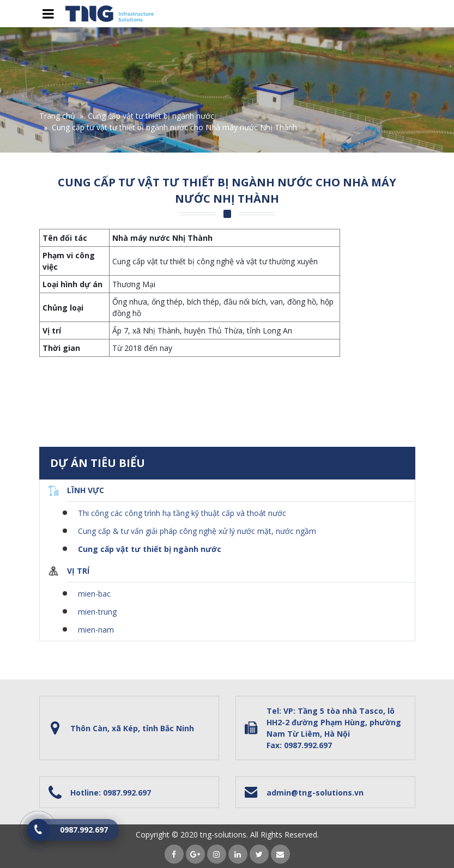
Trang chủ (57, 116)
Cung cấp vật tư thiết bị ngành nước (151, 116)
